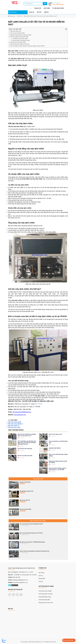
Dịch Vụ (41, 576)
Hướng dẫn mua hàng (45, 597)
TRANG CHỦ (38, 8)
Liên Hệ (41, 582)
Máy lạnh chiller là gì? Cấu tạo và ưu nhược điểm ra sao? (40, 16)
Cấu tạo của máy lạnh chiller (18, 33)
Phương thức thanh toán (46, 603)
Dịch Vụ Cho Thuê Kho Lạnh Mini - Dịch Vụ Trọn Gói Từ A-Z (27, 435)
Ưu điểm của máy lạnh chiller (20, 39)
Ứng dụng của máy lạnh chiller (18, 42)
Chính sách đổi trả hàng (45, 594)
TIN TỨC (39, 12)
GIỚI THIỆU (47, 8)
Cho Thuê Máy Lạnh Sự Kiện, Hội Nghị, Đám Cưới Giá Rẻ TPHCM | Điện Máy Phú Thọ (27, 443)
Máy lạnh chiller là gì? (16, 31)
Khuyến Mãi (42, 579)
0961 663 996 (60, 5)
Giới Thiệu (41, 573)
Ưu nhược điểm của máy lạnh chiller (19, 37)
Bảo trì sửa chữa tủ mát (55, 434)
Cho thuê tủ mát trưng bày (25, 449)
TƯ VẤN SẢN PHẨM (58, 8)
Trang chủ (12, 16)
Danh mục (13, 12)
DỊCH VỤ (32, 12)
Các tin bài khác (16, 430)
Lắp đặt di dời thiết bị (55, 448)
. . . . (30, 8)
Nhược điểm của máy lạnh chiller (21, 40)
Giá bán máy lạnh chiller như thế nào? (20, 44)
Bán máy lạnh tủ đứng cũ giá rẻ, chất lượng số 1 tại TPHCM (58, 469)
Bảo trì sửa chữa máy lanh (25, 456)
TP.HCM (40, 404)
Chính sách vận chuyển (45, 591)
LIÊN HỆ (46, 12)
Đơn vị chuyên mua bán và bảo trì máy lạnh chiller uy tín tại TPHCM (27, 46)
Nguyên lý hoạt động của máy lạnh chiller (21, 35)
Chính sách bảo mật (44, 600)
